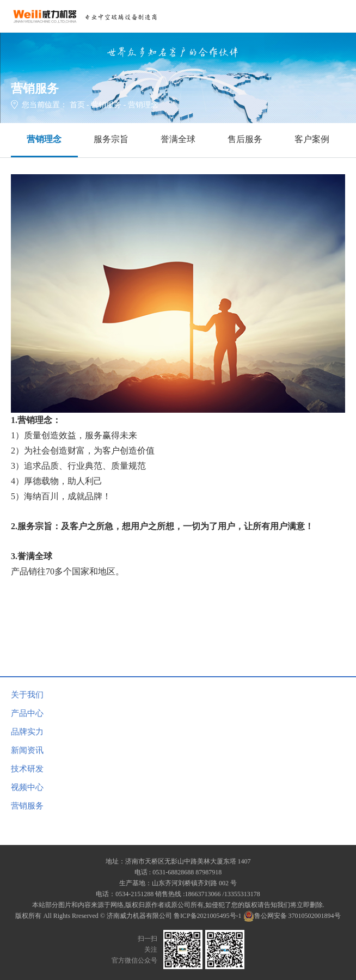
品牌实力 (27, 732)
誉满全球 (178, 139)
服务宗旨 (111, 139)
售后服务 (245, 139)
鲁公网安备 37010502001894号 (292, 916)
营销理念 (44, 139)
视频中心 (27, 787)
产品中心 (27, 713)
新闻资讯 (27, 750)
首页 (77, 105)
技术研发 (27, 769)
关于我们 (27, 695)
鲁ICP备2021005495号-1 (208, 916)
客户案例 (312, 139)
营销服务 (106, 105)
